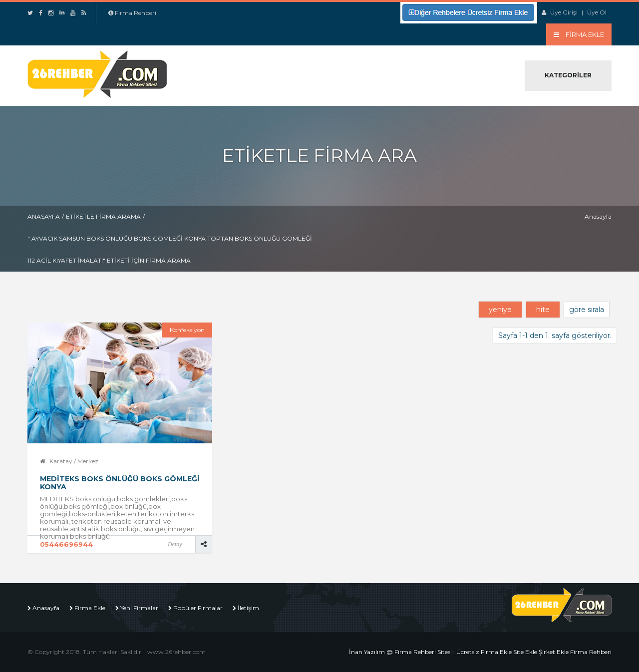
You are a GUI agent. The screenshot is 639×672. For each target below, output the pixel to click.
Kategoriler (568, 75)
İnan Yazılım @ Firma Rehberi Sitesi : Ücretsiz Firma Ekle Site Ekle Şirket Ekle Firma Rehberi (480, 652)
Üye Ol (597, 12)
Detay (175, 544)
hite (543, 310)
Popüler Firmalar (198, 608)
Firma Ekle (90, 608)
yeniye (500, 310)
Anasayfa (44, 216)
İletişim (248, 608)
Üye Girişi (564, 12)
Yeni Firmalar (139, 608)
